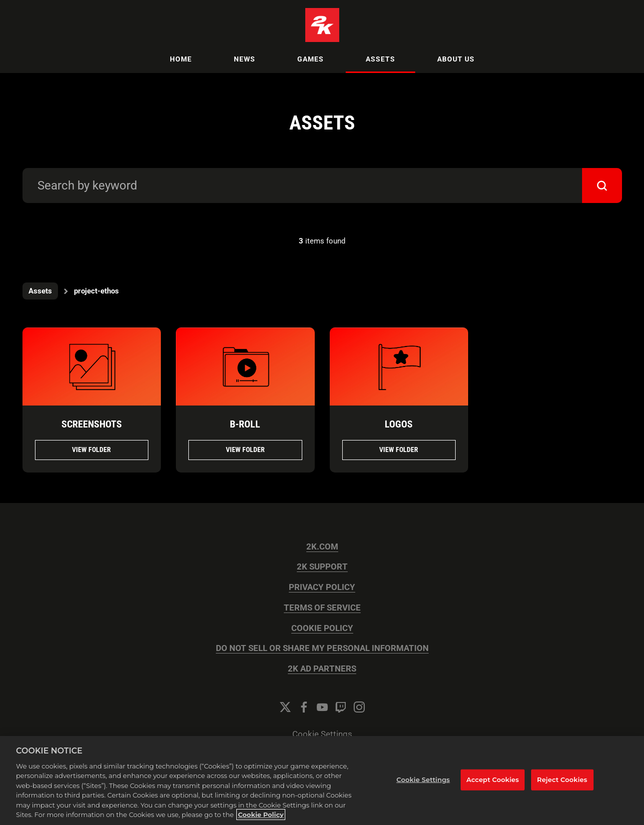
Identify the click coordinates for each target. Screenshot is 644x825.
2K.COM (322, 547)
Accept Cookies (492, 779)
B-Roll (245, 424)
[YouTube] (322, 707)
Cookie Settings (322, 734)
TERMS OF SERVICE (322, 608)
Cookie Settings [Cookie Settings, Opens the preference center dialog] (423, 779)
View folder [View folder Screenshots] (91, 449)
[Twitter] (285, 707)
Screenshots (92, 424)
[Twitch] (341, 707)
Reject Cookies (562, 779)
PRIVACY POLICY (322, 587)
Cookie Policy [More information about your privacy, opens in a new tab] (261, 814)
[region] (322, 780)
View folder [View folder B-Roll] (245, 449)
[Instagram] (359, 707)
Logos (399, 424)
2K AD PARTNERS (322, 669)
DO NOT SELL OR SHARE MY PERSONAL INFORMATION (322, 648)
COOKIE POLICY (322, 628)
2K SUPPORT (322, 567)
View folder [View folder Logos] (399, 449)
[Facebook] (304, 707)
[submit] (602, 185)
